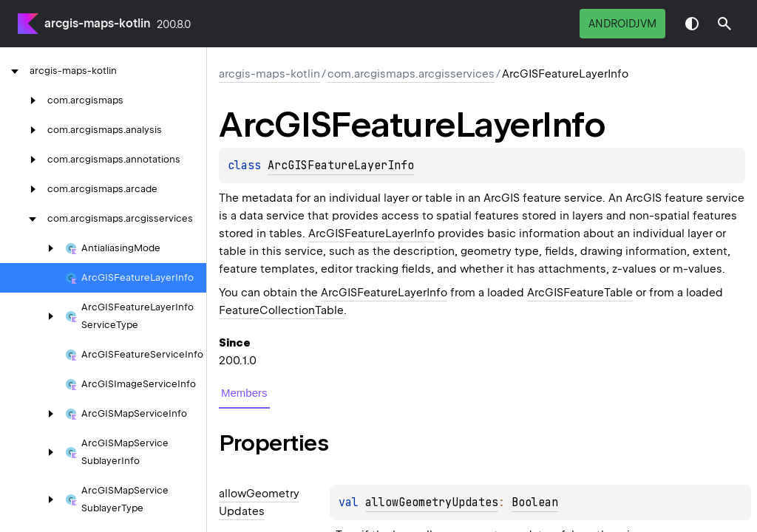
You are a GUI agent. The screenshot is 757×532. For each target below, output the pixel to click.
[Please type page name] (724, 24)
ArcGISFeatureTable (580, 293)
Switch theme (692, 24)
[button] (724, 24)
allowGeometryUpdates (432, 502)
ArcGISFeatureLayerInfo (341, 166)
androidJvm (622, 24)
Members (244, 393)
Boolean (535, 502)
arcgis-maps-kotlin (98, 23)
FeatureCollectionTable (281, 310)
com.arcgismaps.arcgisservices (411, 74)
